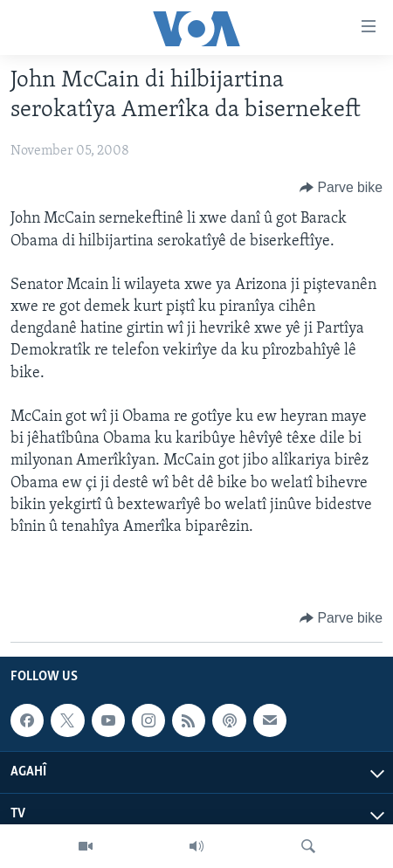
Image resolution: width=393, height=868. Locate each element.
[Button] (341, 188)
